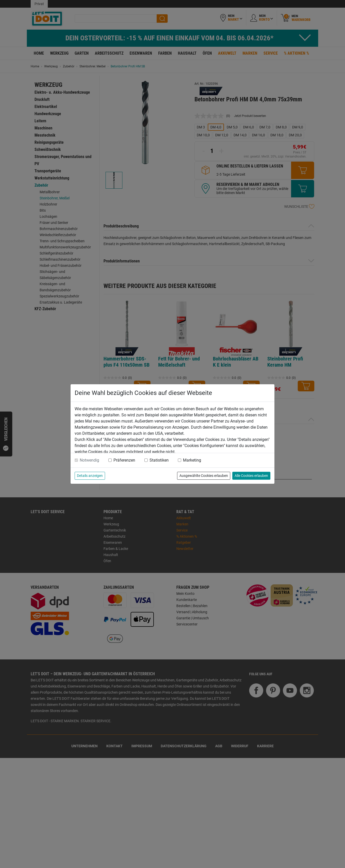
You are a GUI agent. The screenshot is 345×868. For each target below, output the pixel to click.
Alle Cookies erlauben (251, 476)
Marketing (192, 460)
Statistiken (159, 460)
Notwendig (89, 460)
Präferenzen (124, 460)
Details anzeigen (90, 476)
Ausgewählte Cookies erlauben (204, 476)
